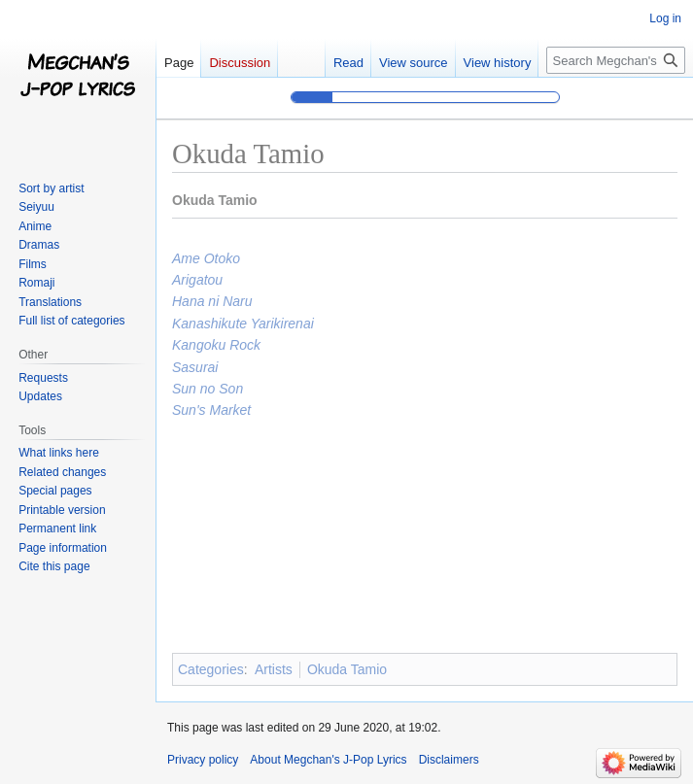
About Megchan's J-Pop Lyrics (328, 760)
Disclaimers (449, 760)
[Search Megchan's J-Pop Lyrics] (616, 60)
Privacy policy (203, 760)
